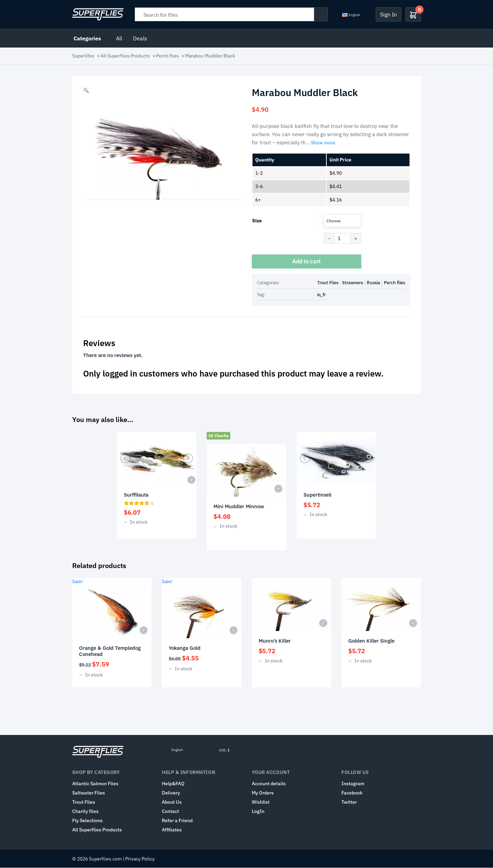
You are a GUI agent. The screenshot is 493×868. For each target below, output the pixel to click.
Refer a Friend (177, 821)
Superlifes (83, 56)
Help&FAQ (173, 784)
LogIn (258, 812)
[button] (86, 90)
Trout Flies (328, 283)
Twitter (349, 802)
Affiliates (172, 830)
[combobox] (342, 221)
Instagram (353, 784)
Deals (140, 38)
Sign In (388, 14)
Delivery (171, 793)
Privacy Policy (140, 859)
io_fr (321, 295)
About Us (172, 802)
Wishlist (261, 802)
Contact (170, 812)
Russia (373, 283)
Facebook (352, 793)
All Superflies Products (125, 56)
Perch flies (167, 56)
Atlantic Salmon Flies (95, 784)
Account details (269, 784)
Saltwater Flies (89, 793)
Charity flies (85, 812)
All (119, 38)
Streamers (353, 283)
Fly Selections (87, 821)
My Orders (263, 793)
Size (257, 221)
